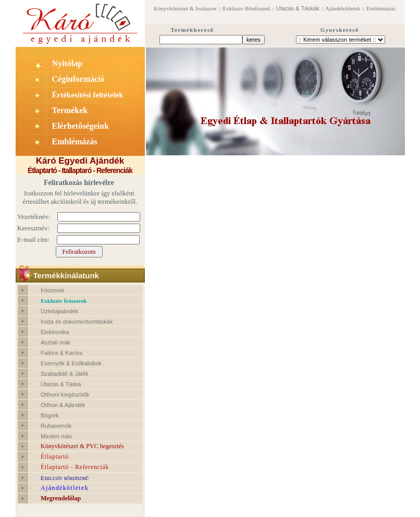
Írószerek (52, 290)
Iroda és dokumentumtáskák (77, 322)
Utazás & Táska (61, 384)
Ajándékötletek (343, 8)
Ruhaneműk (56, 426)
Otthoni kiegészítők (65, 395)
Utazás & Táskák (298, 8)
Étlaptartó (55, 457)
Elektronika (55, 332)
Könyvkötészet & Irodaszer (185, 8)
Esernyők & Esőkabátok (71, 363)
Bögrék (50, 415)
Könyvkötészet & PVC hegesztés (82, 446)
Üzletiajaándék (59, 311)
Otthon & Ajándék (63, 405)
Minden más (56, 436)
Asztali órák (55, 342)
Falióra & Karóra (61, 353)
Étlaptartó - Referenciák (75, 467)
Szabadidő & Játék (65, 374)
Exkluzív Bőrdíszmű (248, 8)
